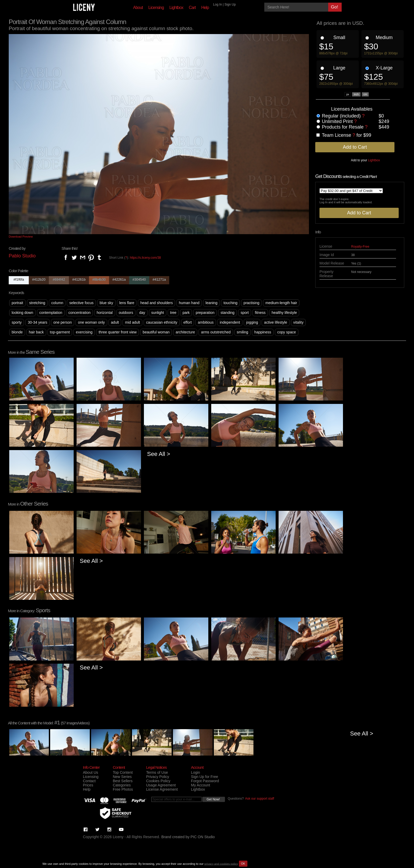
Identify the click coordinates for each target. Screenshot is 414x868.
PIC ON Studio (203, 837)
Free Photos (123, 789)
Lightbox (176, 8)
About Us (91, 772)
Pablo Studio (22, 256)
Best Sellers (123, 781)
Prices (88, 785)
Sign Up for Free (204, 777)
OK (243, 864)
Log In (217, 4)
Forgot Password (205, 781)
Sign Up (230, 4)
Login (195, 772)
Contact (89, 781)
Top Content (123, 772)
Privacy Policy (157, 777)
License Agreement (162, 789)
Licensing (156, 8)
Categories (122, 785)
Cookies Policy (158, 781)
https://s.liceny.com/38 (145, 258)
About (138, 8)
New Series (122, 777)
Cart (192, 8)
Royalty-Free (360, 247)
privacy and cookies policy (221, 864)
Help (205, 8)
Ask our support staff (260, 799)
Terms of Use (157, 772)
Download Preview (21, 237)
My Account (200, 785)
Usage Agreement (161, 785)
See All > (159, 454)
